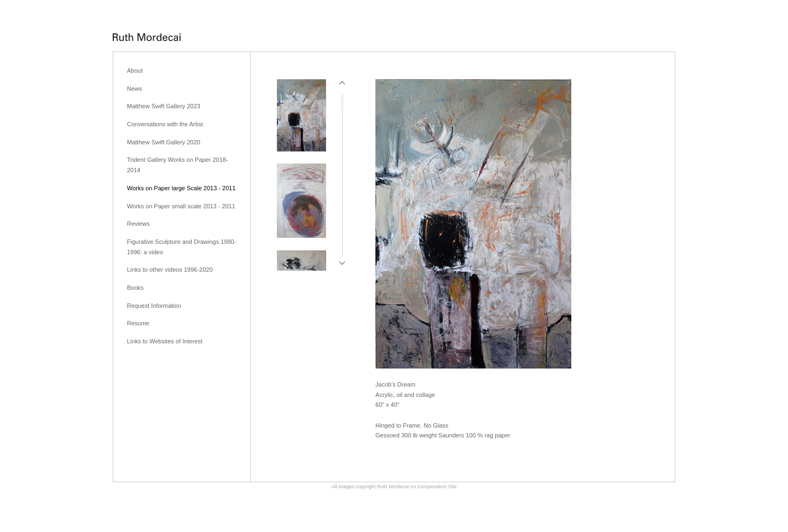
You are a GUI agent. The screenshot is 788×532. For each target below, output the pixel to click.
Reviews (138, 224)
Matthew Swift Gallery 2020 (164, 142)
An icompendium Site (433, 487)
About (135, 71)
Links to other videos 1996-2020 (170, 270)
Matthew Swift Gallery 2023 (164, 106)
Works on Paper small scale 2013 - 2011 (181, 206)
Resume (138, 323)
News (135, 89)
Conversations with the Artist (165, 124)
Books (135, 288)
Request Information (154, 306)
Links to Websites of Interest (165, 341)
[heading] (147, 38)
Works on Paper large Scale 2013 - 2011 (181, 188)
